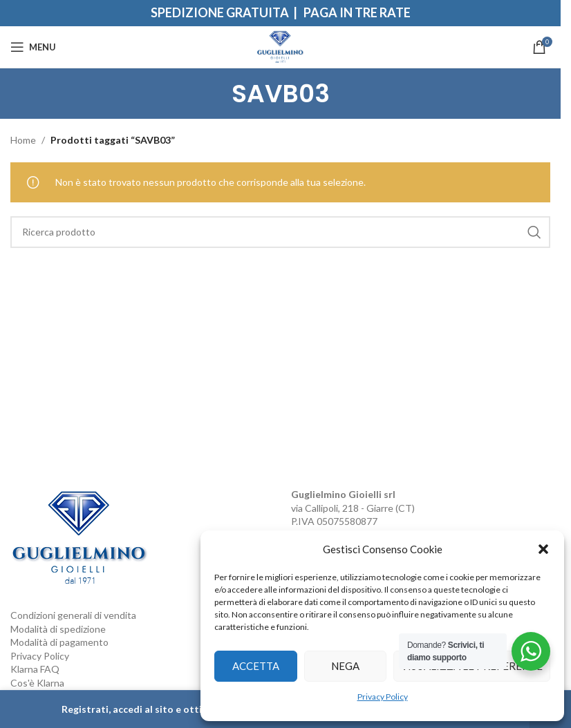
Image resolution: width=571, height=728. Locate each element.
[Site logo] (280, 46)
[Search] (280, 232)
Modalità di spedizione (58, 629)
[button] (543, 549)
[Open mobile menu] (33, 47)
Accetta (256, 666)
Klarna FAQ (35, 669)
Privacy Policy (383, 697)
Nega (345, 666)
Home (23, 140)
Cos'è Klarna (37, 683)
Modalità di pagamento (59, 642)
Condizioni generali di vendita (73, 615)
